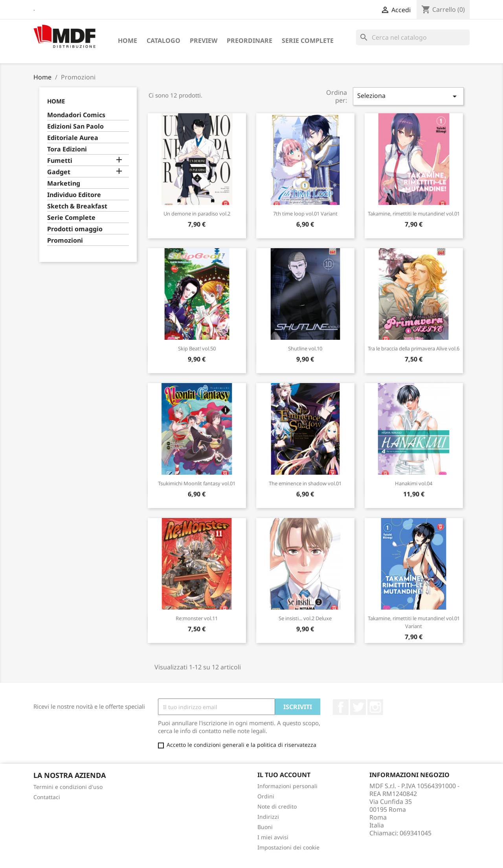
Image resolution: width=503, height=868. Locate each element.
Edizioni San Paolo (75, 126)
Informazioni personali (287, 786)
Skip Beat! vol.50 (197, 348)
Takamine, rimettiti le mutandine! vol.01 (414, 214)
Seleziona (408, 96)
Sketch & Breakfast (77, 206)
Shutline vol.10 (305, 348)
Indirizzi (268, 817)
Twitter (358, 707)
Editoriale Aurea (73, 138)
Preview (204, 41)
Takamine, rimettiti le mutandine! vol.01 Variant (414, 622)
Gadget (59, 172)
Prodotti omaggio (75, 229)
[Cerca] (413, 37)
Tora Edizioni (67, 149)
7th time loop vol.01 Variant (305, 214)
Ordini (266, 796)
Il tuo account (284, 775)
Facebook (341, 707)
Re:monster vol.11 (197, 618)
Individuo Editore (74, 195)
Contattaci (47, 797)
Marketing (64, 183)
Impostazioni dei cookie (288, 847)
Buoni (265, 827)
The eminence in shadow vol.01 (305, 483)
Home (128, 41)
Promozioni (65, 240)
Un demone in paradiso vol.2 (197, 214)
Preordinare (250, 41)
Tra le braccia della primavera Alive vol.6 (414, 348)
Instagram (375, 707)
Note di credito (277, 806)
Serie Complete (308, 41)
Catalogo (163, 41)
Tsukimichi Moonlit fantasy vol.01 (197, 483)
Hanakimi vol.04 (414, 483)
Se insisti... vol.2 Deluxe (305, 618)
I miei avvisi (273, 837)
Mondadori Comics (76, 115)
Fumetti (60, 161)
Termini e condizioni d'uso (68, 787)
